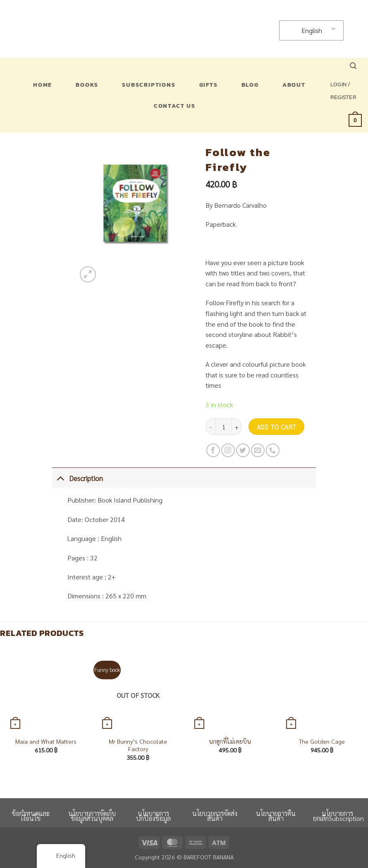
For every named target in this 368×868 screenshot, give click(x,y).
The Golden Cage (322, 741)
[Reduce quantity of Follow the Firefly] (210, 427)
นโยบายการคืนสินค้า (276, 816)
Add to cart (277, 427)
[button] (353, 66)
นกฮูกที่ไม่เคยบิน (230, 741)
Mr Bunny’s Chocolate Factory (138, 745)
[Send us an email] (258, 450)
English (307, 30)
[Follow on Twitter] (243, 450)
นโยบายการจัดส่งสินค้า (215, 816)
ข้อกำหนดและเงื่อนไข (31, 816)
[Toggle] (60, 478)
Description (77, 478)
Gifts (209, 85)
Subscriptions (149, 85)
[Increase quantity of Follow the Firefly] (237, 427)
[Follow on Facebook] (213, 450)
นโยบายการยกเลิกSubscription (338, 816)
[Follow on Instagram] (228, 450)
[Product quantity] (224, 427)
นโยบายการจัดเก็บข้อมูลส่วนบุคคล (92, 816)
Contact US (175, 106)
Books (87, 85)
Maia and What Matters (46, 741)
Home (43, 85)
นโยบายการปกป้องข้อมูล (153, 816)
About (294, 85)
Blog (250, 85)
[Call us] (273, 450)
